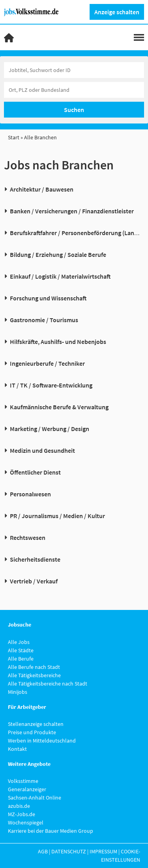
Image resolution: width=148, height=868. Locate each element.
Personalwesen (30, 494)
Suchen (74, 110)
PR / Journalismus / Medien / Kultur (57, 516)
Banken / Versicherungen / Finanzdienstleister (72, 211)
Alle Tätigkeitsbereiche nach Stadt (48, 684)
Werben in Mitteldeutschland (42, 741)
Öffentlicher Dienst (35, 472)
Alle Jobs (19, 642)
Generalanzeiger (27, 789)
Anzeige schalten (117, 12)
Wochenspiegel (26, 822)
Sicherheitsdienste (35, 559)
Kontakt (17, 749)
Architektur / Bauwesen (42, 189)
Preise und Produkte (32, 732)
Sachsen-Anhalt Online (35, 798)
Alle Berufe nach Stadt (34, 667)
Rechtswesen (28, 538)
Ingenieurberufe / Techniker (47, 363)
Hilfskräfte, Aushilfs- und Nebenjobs (58, 342)
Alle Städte (21, 650)
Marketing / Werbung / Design (50, 429)
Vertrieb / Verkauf (34, 581)
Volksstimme (23, 781)
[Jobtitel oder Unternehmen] (74, 70)
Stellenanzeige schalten (36, 724)
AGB (43, 851)
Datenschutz (69, 851)
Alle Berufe (21, 659)
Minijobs (18, 692)
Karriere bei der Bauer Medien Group (51, 831)
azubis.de (19, 806)
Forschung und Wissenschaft (48, 298)
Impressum (103, 851)
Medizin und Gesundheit (42, 450)
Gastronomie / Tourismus (44, 320)
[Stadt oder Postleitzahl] (74, 90)
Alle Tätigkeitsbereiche (34, 675)
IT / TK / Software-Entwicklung (51, 385)
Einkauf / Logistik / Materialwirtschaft (60, 276)
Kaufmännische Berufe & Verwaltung (59, 407)
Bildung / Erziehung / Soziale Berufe (58, 255)
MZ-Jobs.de (22, 814)
